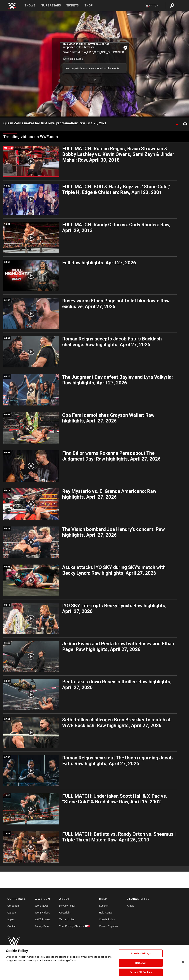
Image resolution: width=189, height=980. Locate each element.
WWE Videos (42, 913)
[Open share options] (185, 123)
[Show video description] (177, 123)
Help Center (106, 913)
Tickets (73, 5)
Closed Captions (109, 926)
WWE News (42, 906)
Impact (11, 919)
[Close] (183, 962)
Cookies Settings (141, 953)
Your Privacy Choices (72, 926)
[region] (94, 962)
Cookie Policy (107, 919)
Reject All (141, 963)
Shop (89, 5)
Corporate (13, 906)
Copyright (65, 913)
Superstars (51, 5)
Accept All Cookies (141, 972)
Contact (12, 926)
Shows (30, 5)
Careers (12, 913)
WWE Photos (42, 919)
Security (104, 906)
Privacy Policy (67, 906)
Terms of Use (67, 919)
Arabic (130, 906)
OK (94, 80)
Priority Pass (42, 926)
